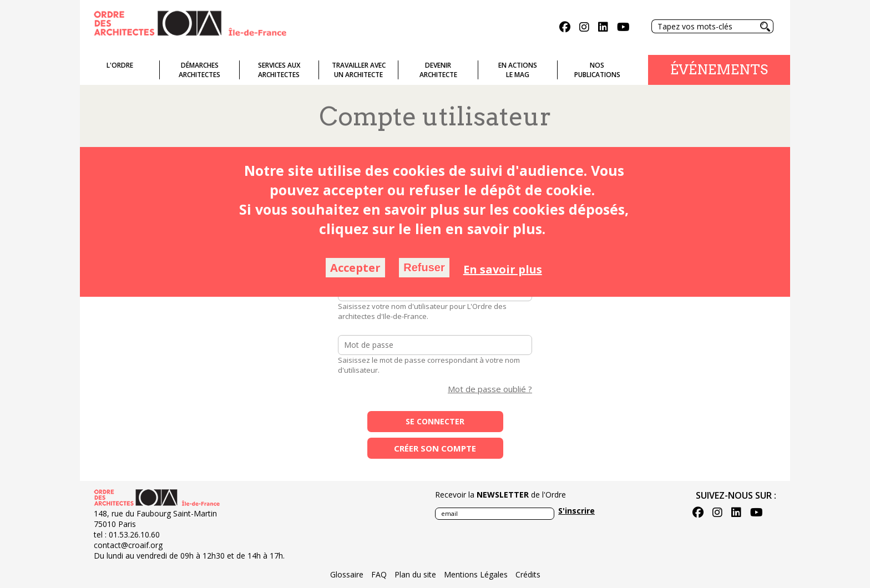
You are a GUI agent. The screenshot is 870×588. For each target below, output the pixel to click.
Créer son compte (435, 448)
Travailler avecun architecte (359, 70)
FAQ (379, 574)
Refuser (424, 267)
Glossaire (347, 574)
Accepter (355, 268)
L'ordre (120, 65)
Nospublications (597, 70)
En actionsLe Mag (518, 70)
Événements (719, 70)
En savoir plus (503, 269)
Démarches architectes (199, 70)
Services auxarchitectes (279, 70)
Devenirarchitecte (438, 70)
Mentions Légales (476, 574)
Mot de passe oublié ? (490, 389)
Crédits (528, 574)
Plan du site (415, 574)
